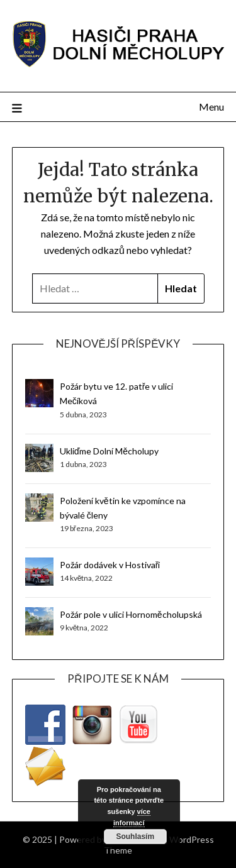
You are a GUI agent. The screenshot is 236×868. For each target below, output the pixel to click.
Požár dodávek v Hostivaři (110, 565)
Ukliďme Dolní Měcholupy (109, 451)
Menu (211, 107)
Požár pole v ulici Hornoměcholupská (131, 614)
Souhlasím (135, 837)
